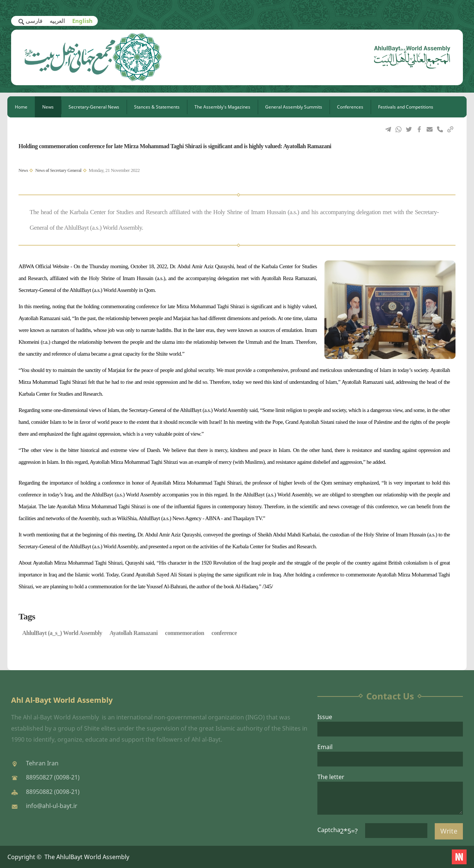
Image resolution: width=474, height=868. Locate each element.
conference (224, 633)
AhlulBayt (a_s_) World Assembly (62, 633)
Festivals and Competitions (406, 107)
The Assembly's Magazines (222, 107)
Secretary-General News (94, 107)
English (82, 21)
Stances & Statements (157, 107)
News (48, 107)
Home (21, 107)
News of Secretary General (58, 170)
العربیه (57, 21)
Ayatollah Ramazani (134, 633)
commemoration (185, 633)
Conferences (350, 107)
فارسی (34, 21)
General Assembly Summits (294, 107)
